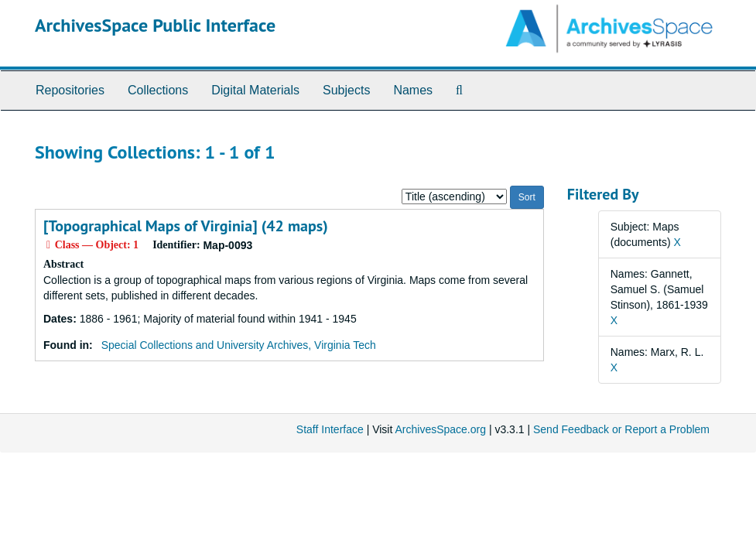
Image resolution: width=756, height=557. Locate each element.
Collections (158, 90)
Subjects (346, 90)
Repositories (70, 90)
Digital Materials (255, 90)
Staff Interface (330, 429)
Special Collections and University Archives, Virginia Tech (239, 345)
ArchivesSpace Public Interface (155, 25)
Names (413, 90)
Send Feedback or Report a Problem (621, 429)
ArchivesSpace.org (440, 429)
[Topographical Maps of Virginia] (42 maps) (186, 226)
